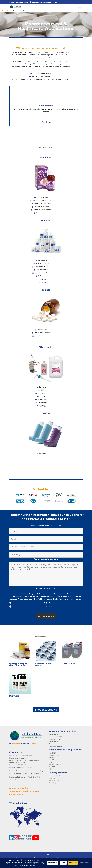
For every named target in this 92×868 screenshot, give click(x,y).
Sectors (10, 11)
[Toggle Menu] (80, 8)
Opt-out (48, 606)
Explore (46, 122)
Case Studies (46, 106)
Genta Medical (68, 664)
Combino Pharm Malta (43, 665)
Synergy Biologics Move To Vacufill (18, 665)
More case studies (46, 710)
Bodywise (14, 696)
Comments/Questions (46, 559)
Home (4, 11)
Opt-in (48, 603)
